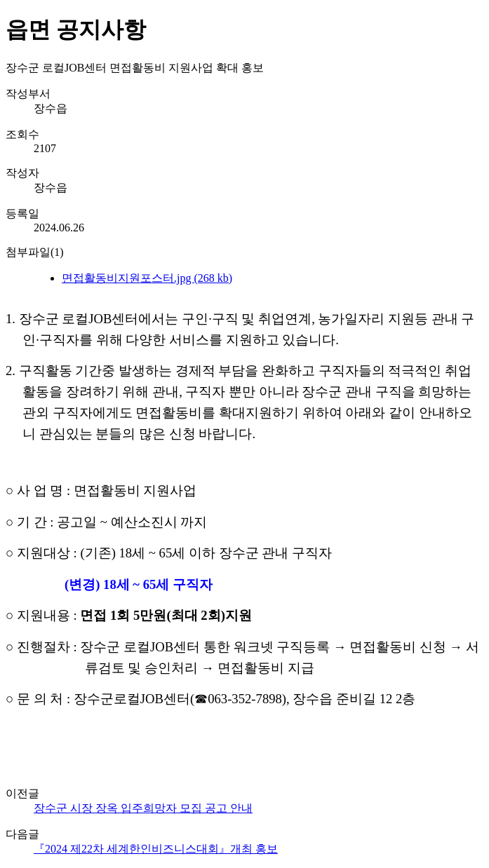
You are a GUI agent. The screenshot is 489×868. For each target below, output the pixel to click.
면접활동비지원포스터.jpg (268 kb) (147, 278)
